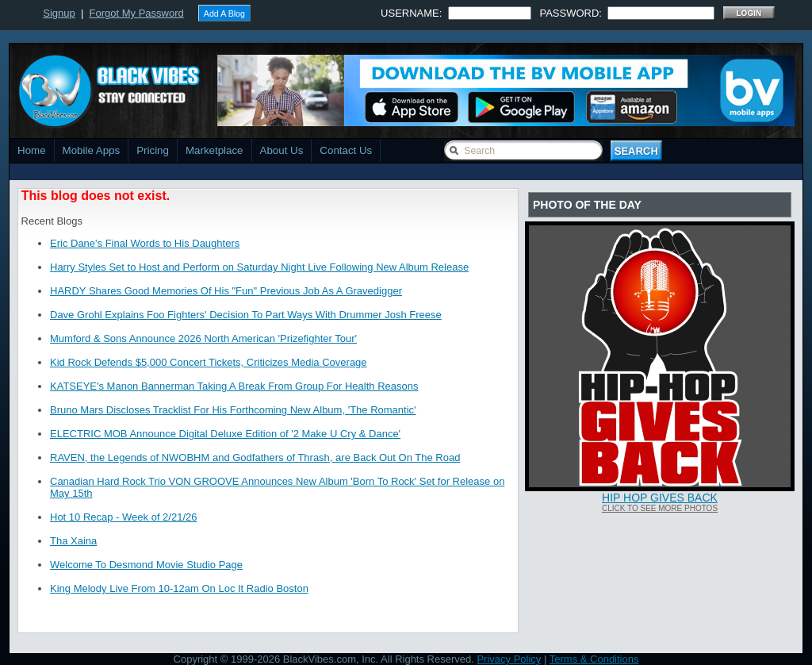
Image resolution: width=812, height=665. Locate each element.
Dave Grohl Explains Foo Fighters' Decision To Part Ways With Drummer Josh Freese (246, 315)
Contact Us (346, 150)
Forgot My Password (137, 13)
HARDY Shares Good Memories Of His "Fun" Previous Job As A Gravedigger (226, 291)
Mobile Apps (92, 150)
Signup (59, 13)
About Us (282, 150)
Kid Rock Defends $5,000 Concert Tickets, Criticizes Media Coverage (209, 362)
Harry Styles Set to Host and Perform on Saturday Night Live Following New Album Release (259, 267)
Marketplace (214, 150)
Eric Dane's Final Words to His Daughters (145, 243)
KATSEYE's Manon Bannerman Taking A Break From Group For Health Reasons (234, 386)
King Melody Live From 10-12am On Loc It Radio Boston (179, 588)
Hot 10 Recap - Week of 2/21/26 (123, 517)
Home (32, 150)
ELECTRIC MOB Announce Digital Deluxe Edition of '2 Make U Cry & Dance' (225, 434)
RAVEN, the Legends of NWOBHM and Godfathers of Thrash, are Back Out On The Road (255, 457)
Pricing (153, 150)
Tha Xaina (73, 541)
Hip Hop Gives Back (660, 498)
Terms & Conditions (594, 659)
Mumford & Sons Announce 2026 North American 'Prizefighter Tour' (203, 338)
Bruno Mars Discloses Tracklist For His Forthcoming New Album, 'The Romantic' (233, 410)
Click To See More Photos (660, 508)
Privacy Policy (509, 659)
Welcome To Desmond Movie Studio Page (146, 565)
